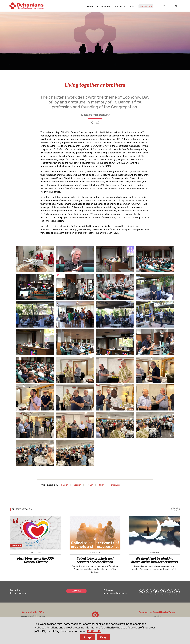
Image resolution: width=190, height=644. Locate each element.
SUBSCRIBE (76, 591)
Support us (146, 6)
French (90, 485)
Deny (103, 637)
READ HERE (94, 631)
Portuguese (115, 485)
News (132, 6)
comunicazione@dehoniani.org (33, 616)
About (90, 6)
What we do (120, 6)
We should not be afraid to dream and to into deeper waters (154, 560)
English (65, 485)
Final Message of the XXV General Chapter (36, 560)
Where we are (104, 6)
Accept (88, 637)
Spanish (77, 485)
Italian (101, 485)
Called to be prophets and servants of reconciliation (95, 560)
